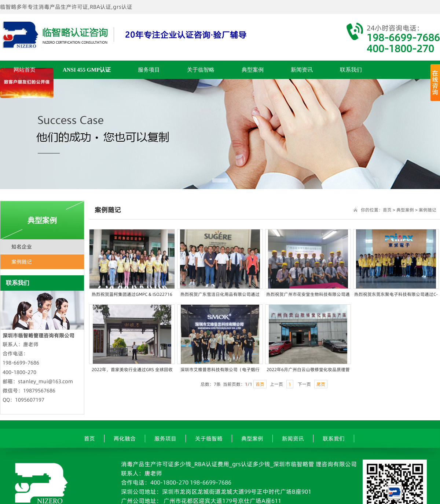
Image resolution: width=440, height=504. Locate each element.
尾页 (321, 384)
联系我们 (351, 70)
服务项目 (149, 70)
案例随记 (22, 262)
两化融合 (125, 438)
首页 (387, 210)
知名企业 (22, 247)
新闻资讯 (302, 70)
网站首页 (25, 70)
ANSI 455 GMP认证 (87, 70)
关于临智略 (201, 70)
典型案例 (253, 70)
